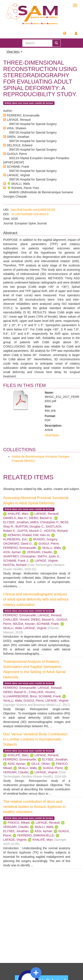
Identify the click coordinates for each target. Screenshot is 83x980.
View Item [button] (14, 52)
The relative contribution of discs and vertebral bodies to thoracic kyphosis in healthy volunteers (34, 807)
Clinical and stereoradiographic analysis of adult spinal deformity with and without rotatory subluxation (36, 599)
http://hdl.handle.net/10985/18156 (33, 210)
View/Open (52, 435)
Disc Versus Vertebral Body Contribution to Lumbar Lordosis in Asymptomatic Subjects (35, 739)
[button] (65, 33)
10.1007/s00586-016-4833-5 (30, 214)
